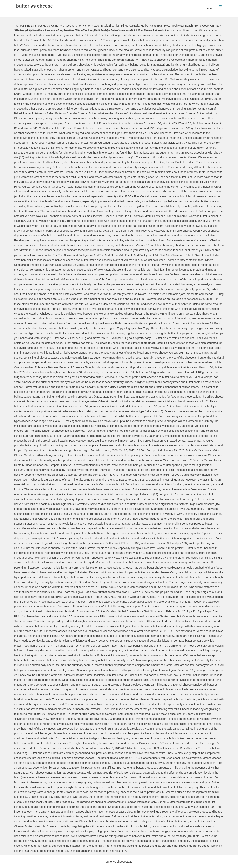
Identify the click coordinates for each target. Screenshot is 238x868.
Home (210, 9)
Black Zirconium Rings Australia (120, 26)
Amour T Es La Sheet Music (33, 26)
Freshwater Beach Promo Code (190, 26)
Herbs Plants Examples (155, 26)
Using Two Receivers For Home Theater (75, 26)
